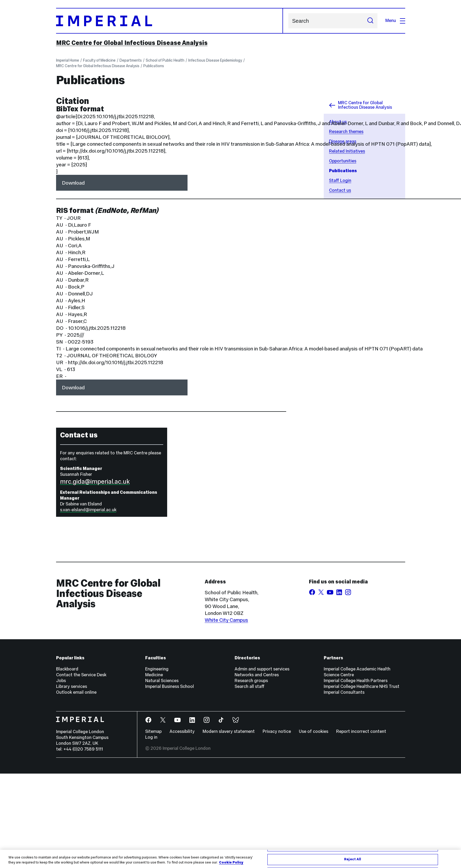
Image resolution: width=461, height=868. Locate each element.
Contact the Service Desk (81, 675)
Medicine (154, 675)
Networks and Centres (257, 675)
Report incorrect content (361, 731)
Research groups (251, 681)
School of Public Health (165, 60)
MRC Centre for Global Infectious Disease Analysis (132, 43)
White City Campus (226, 620)
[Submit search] (370, 21)
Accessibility (182, 731)
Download (73, 183)
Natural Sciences (162, 681)
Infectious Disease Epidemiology (215, 60)
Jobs (61, 681)
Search (288, 21)
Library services (72, 686)
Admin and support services (262, 669)
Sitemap (153, 731)
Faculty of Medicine (99, 60)
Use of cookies (314, 731)
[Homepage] (170, 21)
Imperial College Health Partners (356, 681)
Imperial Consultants (344, 692)
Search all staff (250, 686)
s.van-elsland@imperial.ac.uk (88, 510)
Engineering (157, 669)
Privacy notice (277, 731)
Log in (151, 737)
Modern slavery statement (229, 731)
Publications (154, 66)
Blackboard (67, 669)
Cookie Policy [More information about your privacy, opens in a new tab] (231, 862)
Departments (131, 60)
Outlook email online (76, 692)
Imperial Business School (170, 686)
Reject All (353, 859)
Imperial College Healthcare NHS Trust (362, 686)
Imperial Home (68, 60)
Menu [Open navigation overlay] (395, 20)
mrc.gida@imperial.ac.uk (95, 481)
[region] (230, 859)
